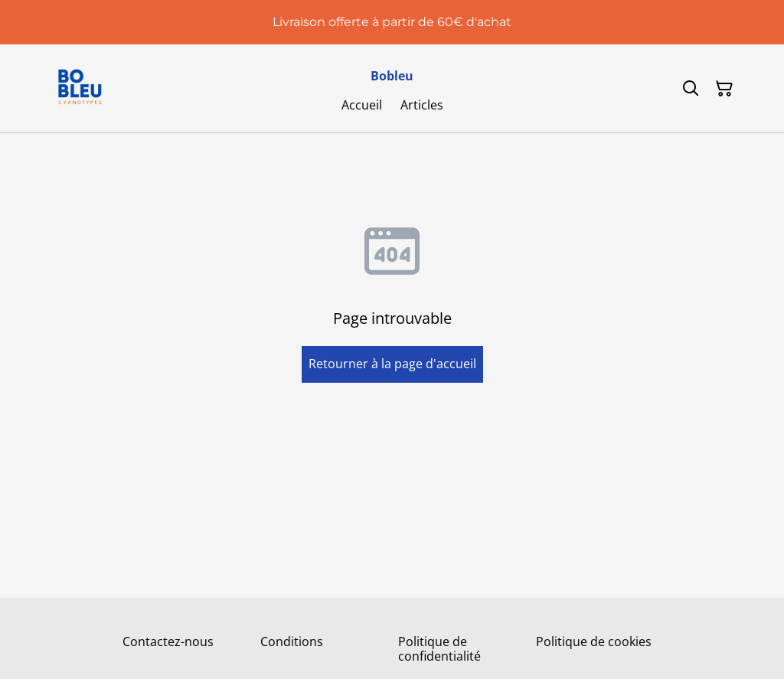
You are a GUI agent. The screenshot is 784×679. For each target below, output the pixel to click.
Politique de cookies (594, 641)
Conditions (292, 641)
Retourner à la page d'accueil (392, 364)
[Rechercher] (691, 89)
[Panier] (724, 89)
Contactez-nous (168, 641)
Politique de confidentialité (439, 649)
